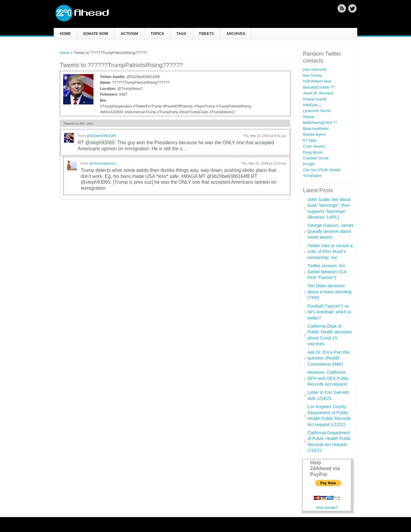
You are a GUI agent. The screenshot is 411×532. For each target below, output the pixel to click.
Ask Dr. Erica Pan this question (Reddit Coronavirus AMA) (329, 358)
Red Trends (312, 76)
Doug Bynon (313, 152)
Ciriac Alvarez (314, 146)
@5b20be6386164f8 (101, 136)
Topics (157, 34)
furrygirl (309, 164)
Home (65, 34)
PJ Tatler (310, 141)
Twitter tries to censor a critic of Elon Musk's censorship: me (330, 252)
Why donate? (327, 508)
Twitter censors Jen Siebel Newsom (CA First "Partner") (327, 272)
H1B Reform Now (317, 81)
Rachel (309, 117)
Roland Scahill (315, 99)
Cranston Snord (316, 158)
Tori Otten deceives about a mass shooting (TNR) (329, 292)
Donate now (96, 34)
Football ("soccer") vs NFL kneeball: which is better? (329, 312)
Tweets (206, 34)
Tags (181, 34)
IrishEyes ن (312, 105)
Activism (129, 34)
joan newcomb (315, 70)
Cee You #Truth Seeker (322, 170)
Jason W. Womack (318, 93)
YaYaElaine (312, 176)
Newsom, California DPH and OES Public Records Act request (328, 378)
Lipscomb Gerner (317, 111)
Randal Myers (314, 135)
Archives (236, 34)
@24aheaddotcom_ (104, 163)
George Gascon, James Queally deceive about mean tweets (331, 231)
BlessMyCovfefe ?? (319, 87)
